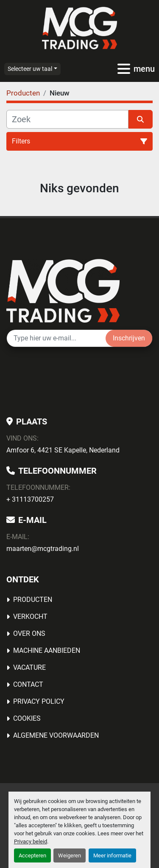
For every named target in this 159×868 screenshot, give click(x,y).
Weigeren (70, 855)
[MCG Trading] (63, 290)
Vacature (29, 667)
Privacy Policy (39, 701)
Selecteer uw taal (30, 69)
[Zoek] (67, 119)
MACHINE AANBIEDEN (47, 650)
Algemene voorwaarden (56, 735)
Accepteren (32, 855)
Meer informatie (112, 855)
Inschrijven (129, 338)
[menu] (124, 69)
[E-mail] (56, 338)
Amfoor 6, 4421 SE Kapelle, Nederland (63, 450)
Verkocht (30, 617)
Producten (33, 600)
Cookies (27, 718)
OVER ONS (29, 633)
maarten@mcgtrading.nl (43, 549)
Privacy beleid (31, 841)
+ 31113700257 (30, 499)
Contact (28, 684)
